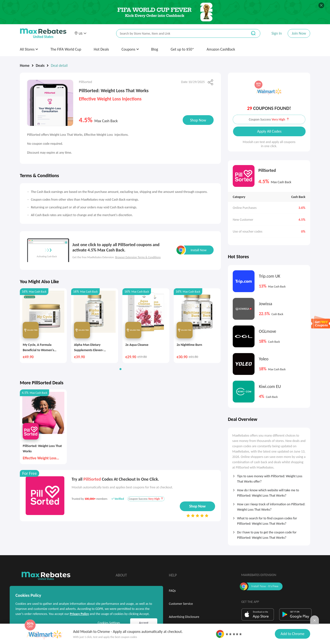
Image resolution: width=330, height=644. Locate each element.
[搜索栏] (179, 34)
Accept (144, 623)
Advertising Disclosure (184, 617)
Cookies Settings (109, 623)
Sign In (277, 33)
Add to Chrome (292, 634)
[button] (80, 33)
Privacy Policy (79, 614)
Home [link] (25, 65)
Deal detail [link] (59, 65)
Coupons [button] (130, 49)
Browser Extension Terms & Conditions (138, 257)
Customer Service (181, 604)
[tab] (269, 477)
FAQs (172, 591)
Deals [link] (40, 65)
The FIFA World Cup (66, 49)
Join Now (299, 33)
